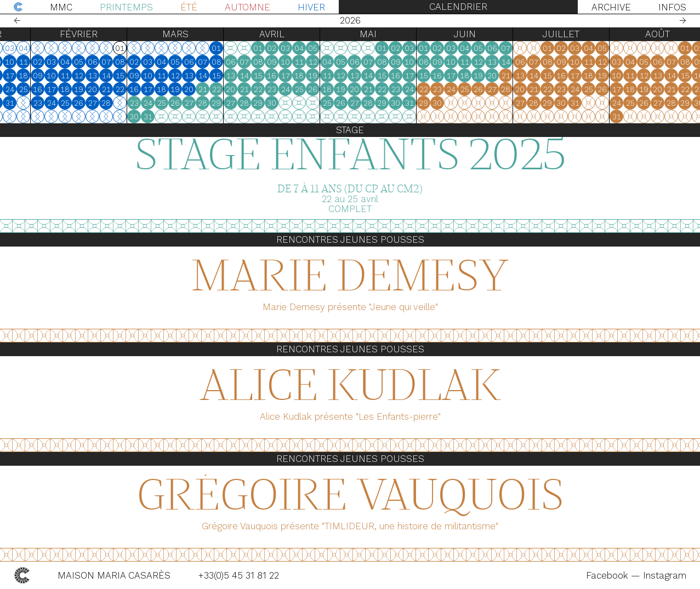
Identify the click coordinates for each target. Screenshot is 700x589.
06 (119, 62)
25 (50, 89)
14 (133, 76)
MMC (61, 7)
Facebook (608, 575)
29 (8, 103)
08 (9, 62)
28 (132, 103)
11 (50, 62)
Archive (611, 7)
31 (36, 103)
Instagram (665, 575)
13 (119, 76)
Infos (672, 7)
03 (78, 62)
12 (105, 76)
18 (50, 76)
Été (189, 7)
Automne (247, 7)
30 (22, 103)
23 (22, 89)
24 (36, 89)
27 (119, 103)
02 (64, 62)
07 (132, 62)
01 (243, 48)
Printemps (126, 7)
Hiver (311, 7)
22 (9, 89)
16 (22, 76)
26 (105, 103)
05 (105, 62)
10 (36, 62)
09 (22, 62)
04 (91, 62)
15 (9, 76)
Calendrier (458, 7)
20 (119, 89)
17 (36, 76)
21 (133, 89)
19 (105, 89)
